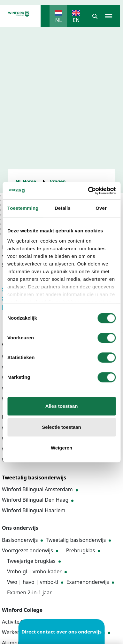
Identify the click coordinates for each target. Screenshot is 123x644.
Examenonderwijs (88, 582)
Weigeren (61, 448)
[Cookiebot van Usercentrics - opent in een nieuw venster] (88, 191)
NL (59, 20)
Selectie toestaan (61, 427)
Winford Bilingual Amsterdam (37, 489)
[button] (95, 16)
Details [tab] (63, 208)
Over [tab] (101, 208)
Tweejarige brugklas (31, 561)
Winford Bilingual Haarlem (34, 510)
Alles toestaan (62, 406)
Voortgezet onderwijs (27, 550)
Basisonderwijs (20, 540)
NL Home (26, 181)
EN (76, 20)
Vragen (58, 181)
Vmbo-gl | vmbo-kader (34, 571)
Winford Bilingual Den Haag (35, 500)
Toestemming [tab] (23, 208)
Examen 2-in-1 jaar (29, 592)
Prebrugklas (81, 550)
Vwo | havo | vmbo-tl (33, 582)
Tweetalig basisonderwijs (76, 540)
